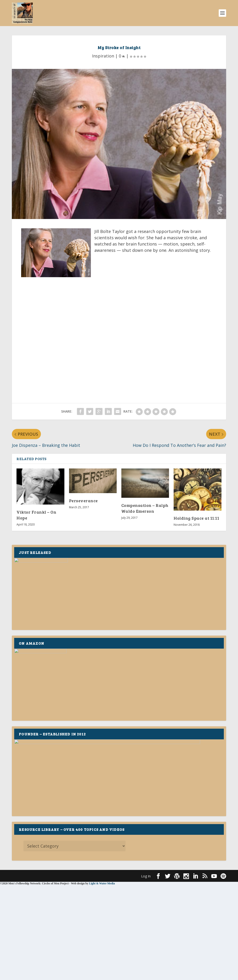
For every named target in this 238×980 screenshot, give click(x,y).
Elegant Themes (44, 876)
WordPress (88, 876)
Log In (146, 876)
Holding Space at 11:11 (196, 518)
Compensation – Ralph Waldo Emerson (145, 508)
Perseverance (83, 501)
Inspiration (103, 56)
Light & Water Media (102, 883)
